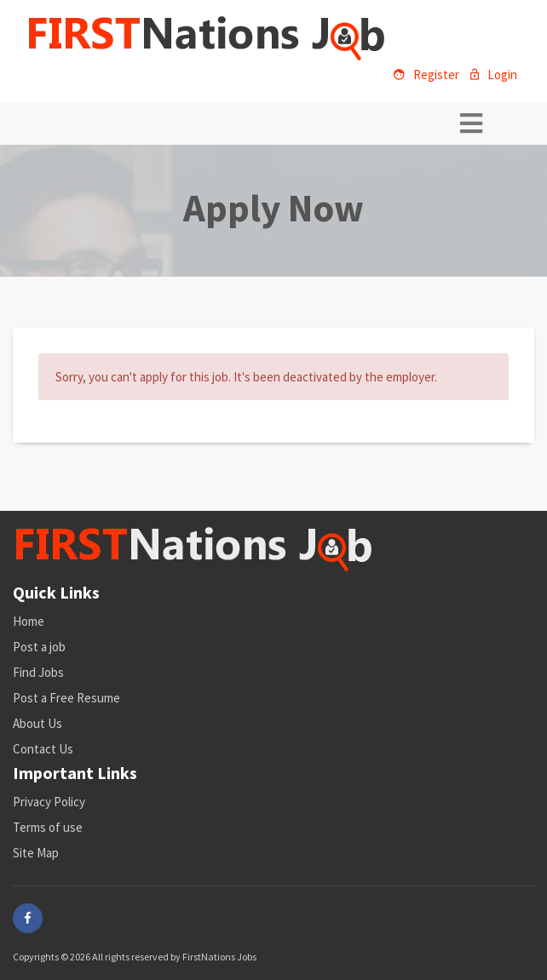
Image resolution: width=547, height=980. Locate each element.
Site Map (36, 853)
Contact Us (43, 749)
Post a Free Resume (66, 698)
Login (494, 75)
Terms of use (48, 827)
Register (426, 75)
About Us (37, 723)
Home (29, 621)
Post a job (39, 647)
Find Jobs (38, 672)
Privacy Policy (49, 802)
